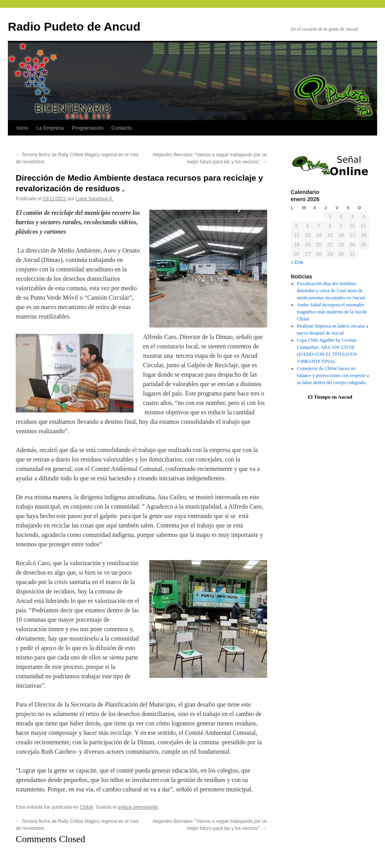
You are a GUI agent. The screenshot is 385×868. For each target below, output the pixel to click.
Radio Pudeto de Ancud (74, 27)
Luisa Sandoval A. (95, 199)
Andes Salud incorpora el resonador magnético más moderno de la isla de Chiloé (332, 312)
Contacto (121, 128)
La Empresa (50, 128)
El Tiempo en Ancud (330, 397)
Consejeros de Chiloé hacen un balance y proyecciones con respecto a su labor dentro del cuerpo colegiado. (333, 375)
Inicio (22, 128)
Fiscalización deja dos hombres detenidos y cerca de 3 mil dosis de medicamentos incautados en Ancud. (331, 291)
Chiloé (86, 807)
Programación (87, 128)
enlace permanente (138, 807)
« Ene (297, 262)
